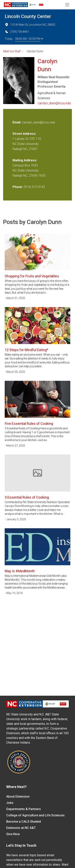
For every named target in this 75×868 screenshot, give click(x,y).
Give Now (13, 834)
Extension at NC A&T (21, 828)
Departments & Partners (24, 809)
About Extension (18, 797)
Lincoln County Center (28, 16)
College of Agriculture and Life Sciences (35, 815)
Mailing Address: (25, 160)
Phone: (18, 187)
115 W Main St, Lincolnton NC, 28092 (30, 25)
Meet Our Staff (12, 51)
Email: (17, 122)
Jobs (10, 803)
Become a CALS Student (24, 822)
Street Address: (24, 134)
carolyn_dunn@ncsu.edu (54, 103)
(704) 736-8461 (17, 32)
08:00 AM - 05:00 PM (29, 39)
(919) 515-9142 (34, 187)
